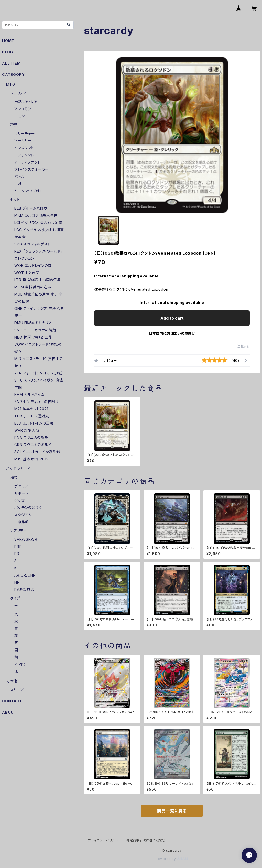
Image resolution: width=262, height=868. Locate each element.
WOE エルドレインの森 (33, 265)
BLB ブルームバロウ (31, 208)
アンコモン (23, 109)
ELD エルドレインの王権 (34, 423)
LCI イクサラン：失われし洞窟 (38, 223)
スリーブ (17, 690)
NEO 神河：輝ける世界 (33, 337)
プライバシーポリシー (103, 840)
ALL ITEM (11, 63)
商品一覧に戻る (172, 811)
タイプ (15, 598)
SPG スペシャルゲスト (33, 244)
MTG (10, 84)
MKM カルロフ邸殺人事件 (36, 215)
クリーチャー (25, 133)
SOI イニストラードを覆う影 (37, 452)
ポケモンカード (18, 469)
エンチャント (24, 155)
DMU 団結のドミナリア (33, 323)
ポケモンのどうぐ (28, 508)
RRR (18, 546)
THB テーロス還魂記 (32, 416)
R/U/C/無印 (24, 589)
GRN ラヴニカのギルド (33, 445)
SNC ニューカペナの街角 (35, 330)
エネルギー (23, 522)
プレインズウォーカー (32, 169)
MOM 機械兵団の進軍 (33, 287)
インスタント (24, 148)
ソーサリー (23, 141)
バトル (19, 176)
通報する (243, 346)
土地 (18, 184)
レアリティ (18, 93)
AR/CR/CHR (25, 575)
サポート (21, 493)
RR (17, 554)
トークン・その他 (28, 191)
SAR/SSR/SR (26, 539)
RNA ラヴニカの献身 (31, 437)
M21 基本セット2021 (31, 409)
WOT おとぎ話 (27, 273)
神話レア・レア (26, 102)
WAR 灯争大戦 (27, 430)
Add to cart (172, 318)
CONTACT (12, 701)
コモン (19, 116)
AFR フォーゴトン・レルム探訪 (39, 373)
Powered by (172, 859)
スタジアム (23, 515)
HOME (8, 41)
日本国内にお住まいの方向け (172, 333)
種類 (14, 125)
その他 (12, 681)
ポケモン (21, 486)
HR (17, 582)
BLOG (8, 52)
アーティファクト (27, 162)
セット (15, 199)
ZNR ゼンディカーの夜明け (37, 402)
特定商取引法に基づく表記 (146, 840)
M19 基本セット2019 (31, 459)
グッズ (19, 500)
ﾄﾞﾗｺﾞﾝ (20, 664)
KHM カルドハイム (29, 394)
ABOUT (9, 712)
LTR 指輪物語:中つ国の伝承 (38, 280)
